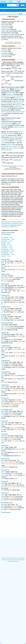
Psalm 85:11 (5, 445)
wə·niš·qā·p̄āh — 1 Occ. (8, 254)
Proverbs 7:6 (10, 94)
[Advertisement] (13, 530)
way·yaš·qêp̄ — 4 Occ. (8, 249)
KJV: (3, 266)
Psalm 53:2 (5, 434)
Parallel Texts (13, 227)
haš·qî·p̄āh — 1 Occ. (7, 241)
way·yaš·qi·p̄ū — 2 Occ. (8, 251)
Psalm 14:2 (9, 120)
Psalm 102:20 (17, 146)
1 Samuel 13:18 (15, 96)
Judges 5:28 (5, 89)
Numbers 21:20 (19, 89)
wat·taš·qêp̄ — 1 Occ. (7, 253)
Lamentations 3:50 (6, 124)
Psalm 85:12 (5, 108)
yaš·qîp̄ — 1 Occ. (6, 256)
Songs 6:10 (18, 98)
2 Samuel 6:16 (5, 361)
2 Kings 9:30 (10, 134)
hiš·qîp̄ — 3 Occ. (6, 243)
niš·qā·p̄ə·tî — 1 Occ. (7, 246)
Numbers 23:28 (11, 93)
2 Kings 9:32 (5, 398)
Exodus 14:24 (10, 144)
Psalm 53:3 (16, 148)
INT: (2, 270)
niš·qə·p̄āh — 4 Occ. (7, 248)
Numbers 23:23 (15, 112)
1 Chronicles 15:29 (10, 103)
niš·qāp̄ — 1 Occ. (6, 244)
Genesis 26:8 (5, 284)
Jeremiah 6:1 (18, 106)
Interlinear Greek (6, 222)
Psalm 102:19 (5, 459)
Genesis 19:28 (5, 274)
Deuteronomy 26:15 (19, 127)
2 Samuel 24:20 (6, 372)
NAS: (3, 263)
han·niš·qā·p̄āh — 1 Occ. (8, 239)
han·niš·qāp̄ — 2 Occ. (7, 238)
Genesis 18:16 (14, 137)
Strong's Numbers (6, 223)
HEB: (3, 261)
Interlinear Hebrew (17, 222)
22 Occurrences (6, 512)
